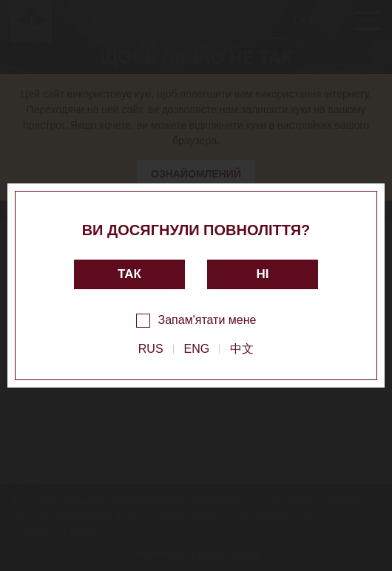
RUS (151, 349)
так (129, 274)
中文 (242, 349)
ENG (197, 349)
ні (263, 274)
